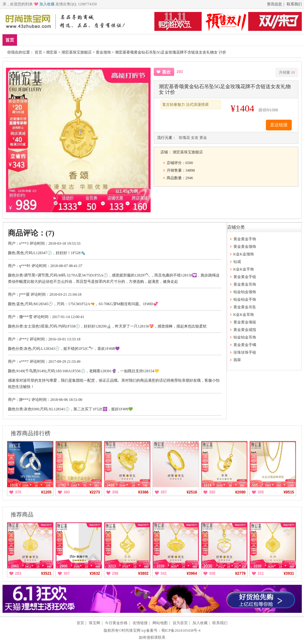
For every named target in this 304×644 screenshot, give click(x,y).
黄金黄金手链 (245, 277)
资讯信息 (274, 4)
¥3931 (289, 573)
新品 (26, 40)
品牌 (63, 40)
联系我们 (294, 4)
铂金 (100, 40)
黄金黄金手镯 (245, 345)
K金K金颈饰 (244, 254)
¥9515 (289, 492)
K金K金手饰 (244, 269)
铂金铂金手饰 (245, 299)
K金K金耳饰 (244, 315)
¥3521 (46, 573)
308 (212, 573)
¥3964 (192, 573)
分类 (156, 40)
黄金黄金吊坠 (245, 307)
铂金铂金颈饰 (245, 292)
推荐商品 (22, 515)
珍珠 (138, 40)
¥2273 (95, 492)
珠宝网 (95, 623)
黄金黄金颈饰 (245, 247)
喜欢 (166, 72)
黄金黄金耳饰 (245, 284)
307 (67, 573)
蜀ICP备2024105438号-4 (181, 630)
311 (261, 573)
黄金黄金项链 (245, 322)
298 (115, 573)
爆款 (45, 40)
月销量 (287, 72)
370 (18, 492)
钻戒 (119, 40)
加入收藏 (47, 4)
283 (18, 573)
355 (212, 492)
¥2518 (192, 492)
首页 (10, 40)
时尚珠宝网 (131, 630)
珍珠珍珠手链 (245, 352)
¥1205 (46, 492)
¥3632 (95, 573)
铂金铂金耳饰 (245, 337)
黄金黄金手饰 (245, 239)
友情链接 (140, 623)
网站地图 (160, 623)
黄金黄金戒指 (245, 330)
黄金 (82, 40)
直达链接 (279, 125)
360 (67, 492)
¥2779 (240, 573)
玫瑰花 (184, 138)
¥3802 (143, 573)
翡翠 (237, 360)
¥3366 (143, 492)
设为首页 (180, 623)
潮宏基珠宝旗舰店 (77, 52)
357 (164, 492)
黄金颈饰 (103, 52)
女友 (195, 138)
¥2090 (240, 492)
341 (164, 573)
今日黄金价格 (116, 623)
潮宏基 (52, 52)
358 (115, 492)
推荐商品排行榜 (31, 433)
